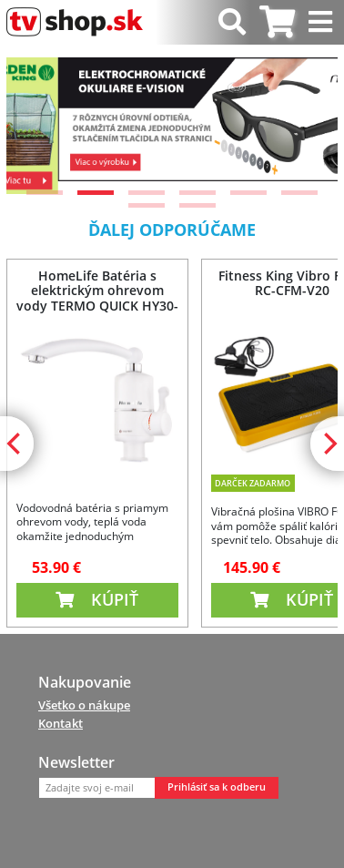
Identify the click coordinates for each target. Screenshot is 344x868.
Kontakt (61, 723)
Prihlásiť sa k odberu (217, 787)
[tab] (277, 22)
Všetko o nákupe (84, 705)
